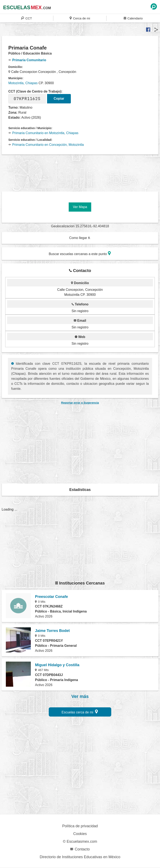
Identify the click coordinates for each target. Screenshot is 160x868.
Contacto (80, 849)
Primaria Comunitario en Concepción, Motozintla (46, 145)
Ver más (80, 696)
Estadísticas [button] (80, 490)
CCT (26, 18)
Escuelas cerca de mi (80, 712)
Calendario (133, 18)
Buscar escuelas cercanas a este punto (80, 253)
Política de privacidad (80, 826)
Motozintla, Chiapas (23, 83)
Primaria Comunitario (27, 60)
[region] (80, 171)
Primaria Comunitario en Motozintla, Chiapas (43, 133)
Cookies (80, 834)
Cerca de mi (80, 18)
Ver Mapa (80, 207)
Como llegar (80, 238)
